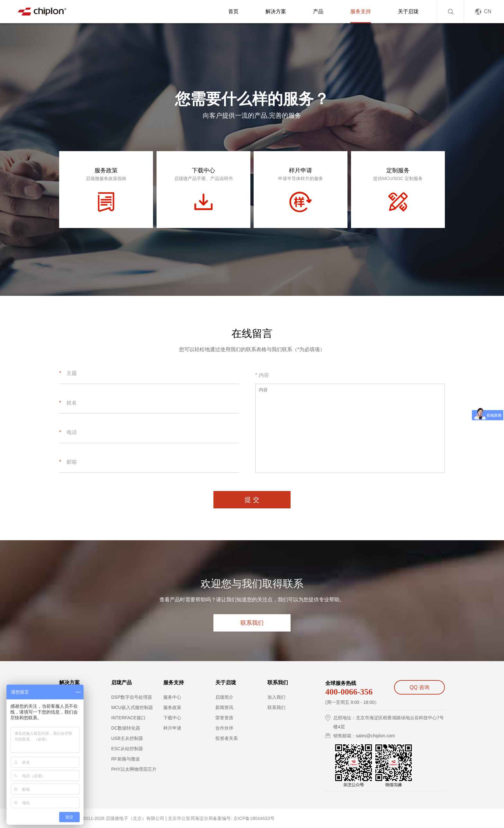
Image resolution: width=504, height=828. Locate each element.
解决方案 (276, 11)
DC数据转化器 (126, 728)
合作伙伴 (224, 728)
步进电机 (68, 707)
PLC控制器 (70, 718)
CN (488, 11)
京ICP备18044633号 (254, 818)
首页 (233, 11)
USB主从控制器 (127, 738)
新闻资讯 (224, 707)
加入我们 (276, 697)
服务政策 (172, 707)
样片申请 (172, 728)
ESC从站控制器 (127, 749)
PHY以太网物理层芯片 (134, 769)
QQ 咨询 (419, 687)
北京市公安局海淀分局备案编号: (200, 818)
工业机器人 (70, 728)
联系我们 (252, 623)
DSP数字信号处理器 (132, 697)
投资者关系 (227, 738)
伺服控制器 (70, 697)
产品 (318, 11)
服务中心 (172, 697)
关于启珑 (408, 11)
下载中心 (172, 718)
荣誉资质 (224, 718)
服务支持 (361, 11)
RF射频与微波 (126, 759)
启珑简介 (224, 697)
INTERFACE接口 (128, 718)
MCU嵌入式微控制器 (132, 707)
